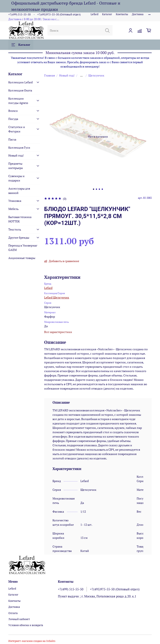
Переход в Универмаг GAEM (23, 248)
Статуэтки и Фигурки (17, 129)
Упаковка (15, 201)
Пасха (12, 139)
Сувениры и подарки (16, 178)
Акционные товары (22, 258)
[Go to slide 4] (102, 189)
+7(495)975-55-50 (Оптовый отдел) (59, 14)
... (81, 75)
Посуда (13, 119)
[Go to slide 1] (94, 189)
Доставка (138, 14)
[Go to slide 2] (96, 189)
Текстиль (15, 229)
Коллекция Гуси (19, 147)
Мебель (13, 209)
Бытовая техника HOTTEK (20, 219)
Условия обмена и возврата (26, 625)
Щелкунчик (96, 75)
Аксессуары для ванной (19, 191)
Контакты (122, 14)
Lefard (94, 14)
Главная (49, 75)
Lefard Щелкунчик (57, 297)
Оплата (13, 613)
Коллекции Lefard (21, 82)
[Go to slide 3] (99, 189)
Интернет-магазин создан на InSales (32, 641)
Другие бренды (19, 237)
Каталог (107, 14)
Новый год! (67, 75)
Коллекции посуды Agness (18, 101)
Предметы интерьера (16, 166)
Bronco (13, 111)
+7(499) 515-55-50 (19, 14)
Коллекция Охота (20, 90)
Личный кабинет (19, 619)
